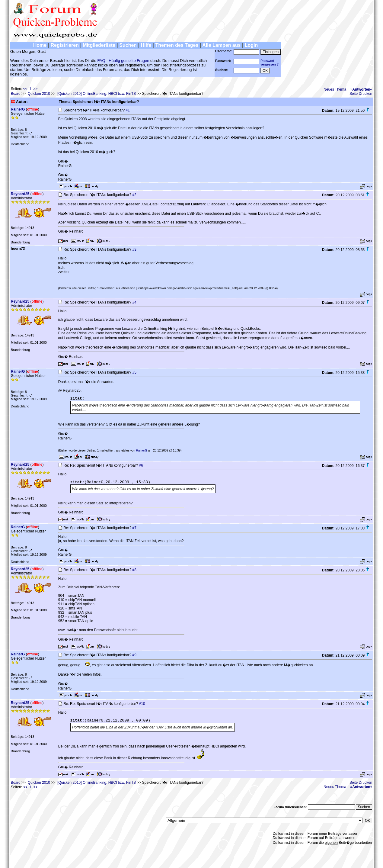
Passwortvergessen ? (270, 63)
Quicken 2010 (39, 94)
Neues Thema (335, 89)
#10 (142, 704)
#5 (134, 372)
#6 (141, 465)
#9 (134, 655)
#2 (134, 195)
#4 (134, 302)
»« (361, 89)
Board (16, 94)
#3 (134, 249)
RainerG (18, 109)
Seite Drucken (361, 94)
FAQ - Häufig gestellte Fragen (123, 61)
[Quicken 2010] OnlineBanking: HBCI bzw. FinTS (97, 94)
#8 (134, 570)
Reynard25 (20, 194)
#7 (134, 528)
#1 (128, 110)
